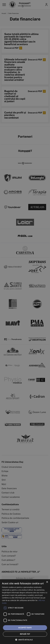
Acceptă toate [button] (25, 628)
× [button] (47, 582)
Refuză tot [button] (25, 634)
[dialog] (25, 612)
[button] (25, 640)
